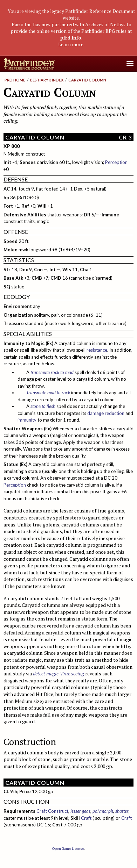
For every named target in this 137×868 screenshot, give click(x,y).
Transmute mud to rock (48, 393)
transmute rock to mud (52, 372)
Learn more (71, 44)
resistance (97, 350)
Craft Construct (52, 811)
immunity (27, 420)
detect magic (46, 673)
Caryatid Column (87, 80)
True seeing (72, 673)
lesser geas (80, 811)
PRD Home (15, 80)
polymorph (103, 811)
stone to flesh (43, 406)
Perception (116, 162)
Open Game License (68, 848)
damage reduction (106, 413)
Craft (86, 818)
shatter (122, 811)
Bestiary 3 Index (47, 80)
